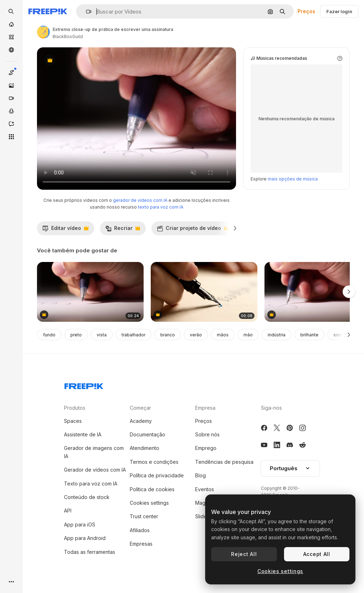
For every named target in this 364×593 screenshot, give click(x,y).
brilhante (309, 335)
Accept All (317, 554)
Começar (140, 408)
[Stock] (11, 37)
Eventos (205, 489)
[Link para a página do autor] (43, 32)
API (68, 511)
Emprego (206, 448)
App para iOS (80, 524)
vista (102, 335)
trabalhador (133, 335)
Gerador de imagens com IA (94, 452)
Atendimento (144, 448)
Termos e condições (154, 462)
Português (290, 468)
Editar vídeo (65, 230)
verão (196, 335)
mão (248, 335)
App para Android (85, 538)
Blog (200, 475)
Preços (306, 11)
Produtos (75, 408)
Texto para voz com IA (91, 484)
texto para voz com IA (161, 207)
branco (168, 335)
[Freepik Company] (84, 385)
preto (76, 335)
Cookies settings (149, 503)
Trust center (144, 516)
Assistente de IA (83, 434)
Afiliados (140, 530)
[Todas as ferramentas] (11, 137)
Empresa (205, 408)
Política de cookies (152, 489)
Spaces (73, 421)
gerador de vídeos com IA (140, 200)
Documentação (148, 434)
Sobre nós (207, 434)
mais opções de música (293, 179)
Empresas (141, 544)
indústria (277, 335)
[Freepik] (48, 11)
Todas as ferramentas (90, 552)
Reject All (244, 554)
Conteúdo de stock (87, 497)
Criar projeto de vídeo (193, 230)
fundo (49, 335)
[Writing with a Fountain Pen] (204, 292)
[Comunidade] (11, 50)
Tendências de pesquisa (224, 462)
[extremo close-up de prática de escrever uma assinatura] (90, 292)
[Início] (11, 24)
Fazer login (339, 11)
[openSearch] (11, 11)
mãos (223, 335)
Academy (141, 421)
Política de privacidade (157, 475)
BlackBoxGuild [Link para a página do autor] (68, 36)
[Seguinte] (235, 228)
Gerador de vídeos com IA (95, 470)
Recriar (123, 230)
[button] (86, 12)
